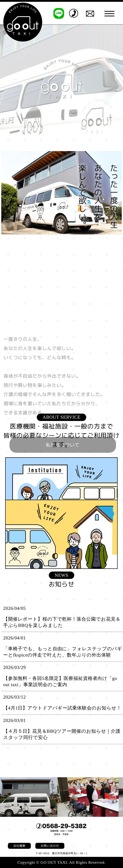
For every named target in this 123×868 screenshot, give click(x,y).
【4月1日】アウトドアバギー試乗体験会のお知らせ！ (62, 708)
